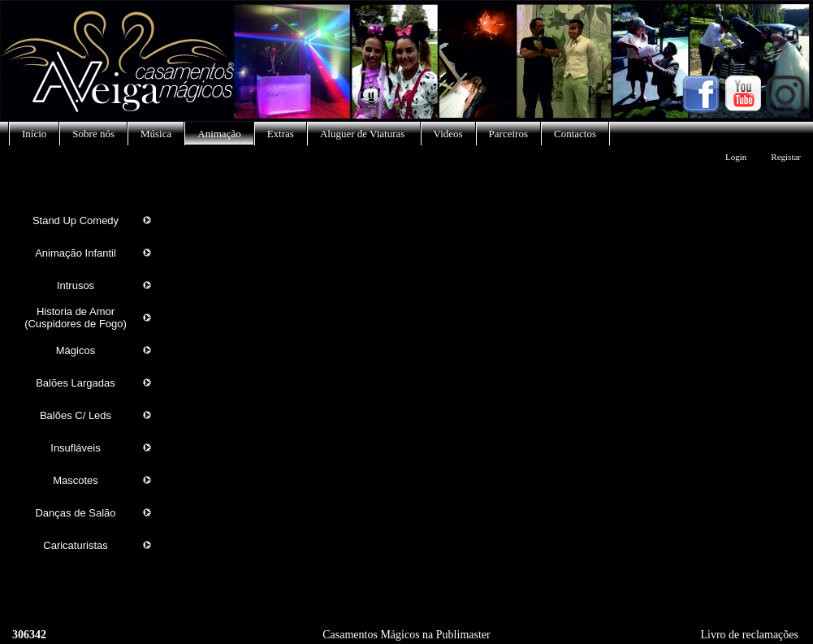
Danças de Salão (75, 513)
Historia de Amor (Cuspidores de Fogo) (76, 318)
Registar (786, 157)
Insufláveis (75, 448)
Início (34, 134)
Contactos (575, 134)
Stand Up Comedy (76, 220)
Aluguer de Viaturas (364, 134)
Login (736, 157)
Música (156, 134)
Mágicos (76, 350)
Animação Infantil (76, 253)
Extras (281, 134)
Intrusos (76, 285)
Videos (448, 134)
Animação (219, 134)
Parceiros (508, 134)
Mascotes (76, 480)
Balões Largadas (76, 383)
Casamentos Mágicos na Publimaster (406, 635)
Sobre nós (93, 134)
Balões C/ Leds (76, 415)
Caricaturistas (75, 545)
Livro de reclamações (750, 635)
